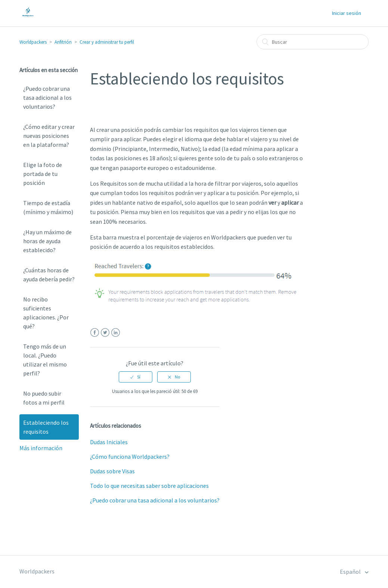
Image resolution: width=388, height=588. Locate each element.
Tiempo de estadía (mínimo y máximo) (48, 207)
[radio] (136, 377)
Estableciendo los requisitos (46, 427)
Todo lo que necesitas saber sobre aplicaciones (149, 486)
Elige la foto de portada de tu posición (43, 174)
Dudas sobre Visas (112, 471)
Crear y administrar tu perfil (107, 42)
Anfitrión (63, 42)
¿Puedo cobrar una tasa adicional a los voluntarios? (47, 98)
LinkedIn (116, 333)
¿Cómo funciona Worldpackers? (130, 457)
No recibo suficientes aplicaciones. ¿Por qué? (46, 313)
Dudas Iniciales (109, 442)
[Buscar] (313, 42)
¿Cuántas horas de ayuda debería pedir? (49, 275)
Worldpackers (33, 42)
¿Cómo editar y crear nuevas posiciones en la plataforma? (49, 136)
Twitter (105, 333)
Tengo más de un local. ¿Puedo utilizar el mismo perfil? (45, 360)
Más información (41, 448)
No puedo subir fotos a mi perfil (44, 398)
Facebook (95, 333)
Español (351, 572)
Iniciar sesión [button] (347, 13)
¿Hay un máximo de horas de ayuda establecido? (47, 241)
